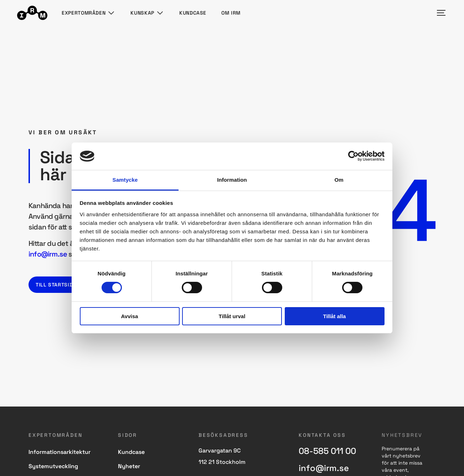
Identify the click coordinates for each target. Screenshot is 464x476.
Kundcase (193, 13)
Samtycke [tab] (125, 180)
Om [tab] (339, 180)
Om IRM (231, 13)
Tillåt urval (232, 316)
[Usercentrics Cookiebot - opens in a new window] (353, 156)
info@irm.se (48, 254)
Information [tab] (232, 180)
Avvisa (130, 316)
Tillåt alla (335, 316)
